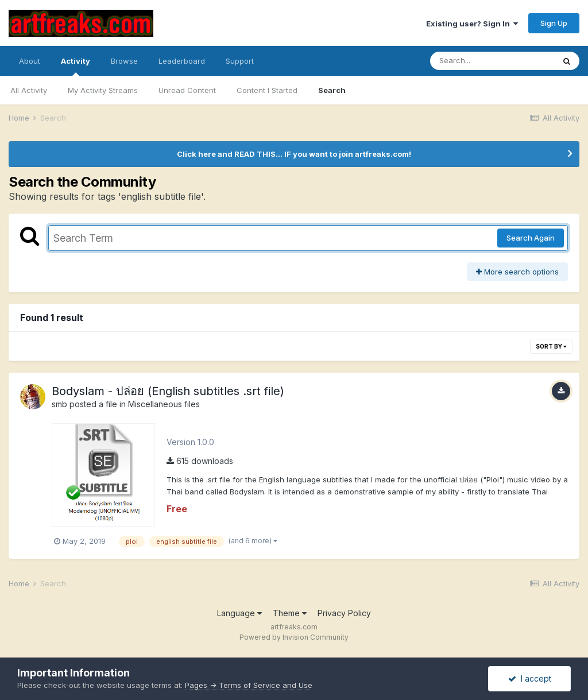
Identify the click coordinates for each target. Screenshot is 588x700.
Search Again (531, 238)
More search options (517, 272)
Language (239, 613)
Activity (76, 66)
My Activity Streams (103, 90)
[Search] (492, 61)
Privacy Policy (344, 613)
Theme (290, 613)
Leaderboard (182, 61)
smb (59, 404)
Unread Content (187, 90)
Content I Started (267, 90)
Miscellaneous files (164, 404)
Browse (124, 61)
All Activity (29, 90)
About (30, 61)
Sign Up (554, 23)
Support (240, 61)
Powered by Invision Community (294, 637)
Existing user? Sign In (472, 24)
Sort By (551, 346)
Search (332, 90)
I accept (530, 678)
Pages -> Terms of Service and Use (249, 685)
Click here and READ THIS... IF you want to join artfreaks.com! (294, 154)
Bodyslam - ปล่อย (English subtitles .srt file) (168, 391)
